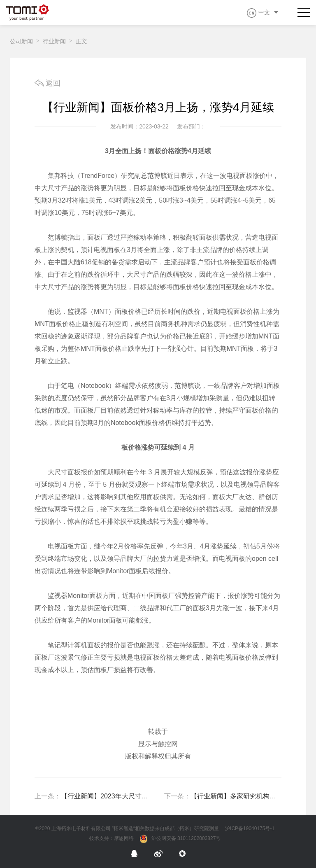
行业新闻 (54, 41)
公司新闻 (21, 41)
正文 (81, 41)
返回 (48, 83)
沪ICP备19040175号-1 (250, 828)
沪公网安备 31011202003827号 (180, 839)
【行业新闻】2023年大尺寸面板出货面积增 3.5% (133, 796)
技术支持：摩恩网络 (112, 838)
